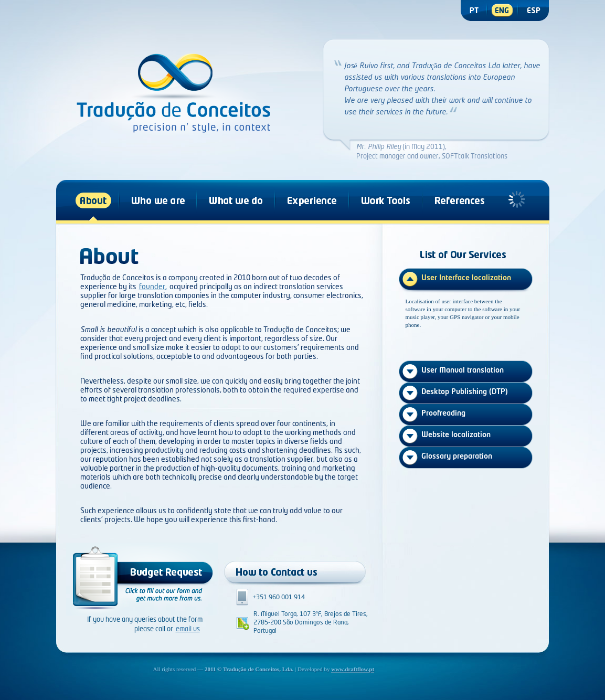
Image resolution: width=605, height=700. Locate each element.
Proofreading (443, 413)
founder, (153, 287)
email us (188, 629)
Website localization (456, 435)
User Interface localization (466, 278)
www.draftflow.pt (353, 669)
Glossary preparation (457, 457)
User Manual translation (463, 370)
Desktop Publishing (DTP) (465, 392)
